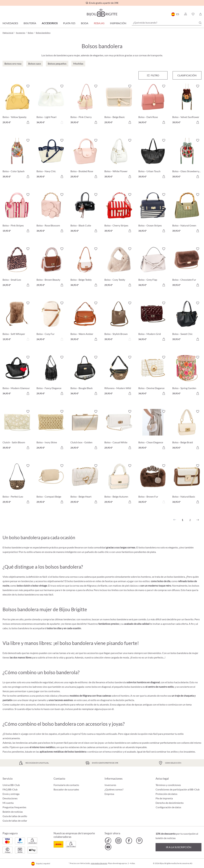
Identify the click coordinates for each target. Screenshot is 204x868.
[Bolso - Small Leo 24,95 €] (17, 267)
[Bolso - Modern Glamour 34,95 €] (17, 376)
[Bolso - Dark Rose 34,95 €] (153, 105)
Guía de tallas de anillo (15, 816)
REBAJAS (99, 23)
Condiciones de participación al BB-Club (178, 789)
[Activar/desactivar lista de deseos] (28, 86)
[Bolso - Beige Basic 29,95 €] (119, 105)
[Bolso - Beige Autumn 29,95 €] (119, 484)
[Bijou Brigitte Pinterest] (139, 841)
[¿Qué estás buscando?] (167, 23)
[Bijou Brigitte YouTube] (108, 847)
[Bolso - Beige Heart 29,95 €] (85, 484)
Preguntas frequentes (14, 807)
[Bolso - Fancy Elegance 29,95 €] (51, 376)
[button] (185, 14)
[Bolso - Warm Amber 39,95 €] (85, 322)
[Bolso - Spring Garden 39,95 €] (187, 376)
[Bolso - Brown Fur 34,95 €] (153, 484)
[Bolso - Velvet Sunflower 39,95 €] (187, 105)
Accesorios (50, 23)
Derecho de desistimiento (170, 803)
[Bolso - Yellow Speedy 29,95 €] (17, 105)
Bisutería (30, 23)
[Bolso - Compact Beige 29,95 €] (51, 484)
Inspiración (118, 23)
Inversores (110, 785)
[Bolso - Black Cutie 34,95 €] (85, 213)
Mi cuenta (8, 803)
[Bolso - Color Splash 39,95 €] (17, 159)
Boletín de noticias (13, 812)
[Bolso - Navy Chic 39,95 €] (51, 159)
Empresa (109, 794)
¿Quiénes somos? (114, 789)
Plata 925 (69, 23)
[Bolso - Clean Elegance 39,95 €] (153, 430)
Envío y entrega (11, 794)
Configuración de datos (168, 807)
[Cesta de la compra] (200, 14)
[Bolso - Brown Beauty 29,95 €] (51, 267)
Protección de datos (166, 794)
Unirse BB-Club (11, 785)
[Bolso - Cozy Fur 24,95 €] (51, 322)
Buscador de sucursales (66, 789)
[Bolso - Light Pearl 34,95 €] (51, 105)
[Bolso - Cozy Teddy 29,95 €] (119, 267)
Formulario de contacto (66, 785)
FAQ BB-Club (10, 789)
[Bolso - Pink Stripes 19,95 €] (17, 213)
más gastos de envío (99, 863)
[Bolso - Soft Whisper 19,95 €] (17, 322)
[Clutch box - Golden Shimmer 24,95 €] (85, 430)
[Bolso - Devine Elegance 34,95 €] (153, 376)
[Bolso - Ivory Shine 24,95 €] (51, 430)
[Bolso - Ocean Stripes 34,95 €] (153, 213)
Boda (85, 23)
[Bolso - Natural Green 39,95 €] (187, 213)
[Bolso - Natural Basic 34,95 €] (187, 484)
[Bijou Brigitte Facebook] (129, 841)
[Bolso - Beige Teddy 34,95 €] (85, 267)
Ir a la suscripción (179, 847)
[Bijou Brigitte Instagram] (118, 841)
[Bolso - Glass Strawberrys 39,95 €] (187, 159)
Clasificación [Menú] (187, 75)
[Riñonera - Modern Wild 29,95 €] (119, 376)
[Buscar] (200, 23)
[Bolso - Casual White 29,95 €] (119, 430)
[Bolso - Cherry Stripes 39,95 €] (119, 213)
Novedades (10, 23)
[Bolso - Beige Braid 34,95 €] (187, 430)
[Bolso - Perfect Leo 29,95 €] (17, 484)
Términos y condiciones (168, 785)
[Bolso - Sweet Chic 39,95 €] (187, 322)
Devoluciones (10, 798)
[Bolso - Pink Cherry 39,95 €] (85, 105)
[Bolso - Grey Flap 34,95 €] (153, 267)
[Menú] (153, 75)
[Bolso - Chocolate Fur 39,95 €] (187, 267)
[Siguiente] (198, 520)
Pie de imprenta (164, 798)
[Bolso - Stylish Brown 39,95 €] (119, 322)
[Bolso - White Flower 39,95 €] (119, 159)
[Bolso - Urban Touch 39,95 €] (153, 159)
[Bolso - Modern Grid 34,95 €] (153, 322)
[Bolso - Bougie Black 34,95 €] (85, 376)
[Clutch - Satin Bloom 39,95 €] (17, 430)
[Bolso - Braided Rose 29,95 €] (85, 159)
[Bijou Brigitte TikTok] (108, 841)
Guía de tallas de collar (15, 821)
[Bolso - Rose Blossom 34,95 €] (51, 213)
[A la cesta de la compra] (28, 122)
